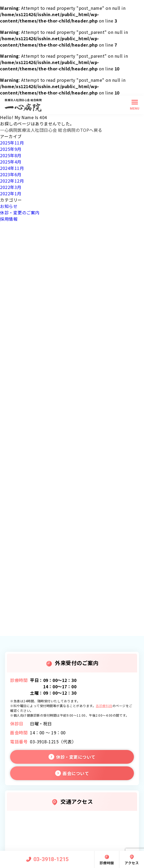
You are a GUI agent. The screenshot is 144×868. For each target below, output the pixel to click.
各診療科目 (104, 706)
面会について (76, 773)
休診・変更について (76, 757)
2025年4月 (11, 162)
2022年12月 (12, 181)
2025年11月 (12, 143)
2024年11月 (12, 168)
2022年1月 (11, 193)
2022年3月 (11, 187)
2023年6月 (11, 174)
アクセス (132, 863)
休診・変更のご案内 (20, 213)
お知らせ (9, 206)
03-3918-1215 (51, 859)
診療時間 (107, 863)
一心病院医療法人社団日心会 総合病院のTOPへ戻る (51, 130)
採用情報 (9, 219)
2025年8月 (11, 155)
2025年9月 (11, 149)
